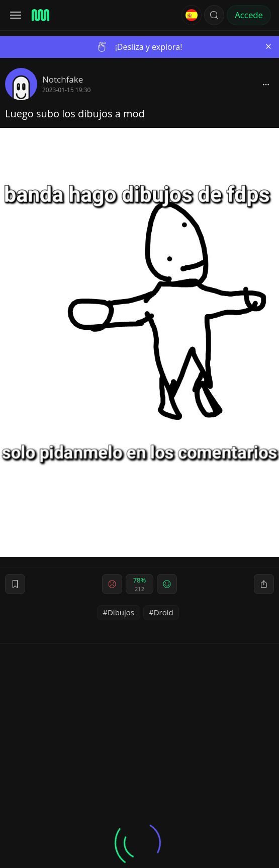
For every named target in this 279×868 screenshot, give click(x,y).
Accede (249, 15)
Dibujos (121, 612)
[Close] (268, 47)
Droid (164, 612)
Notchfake (63, 79)
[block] (266, 84)
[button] (214, 15)
